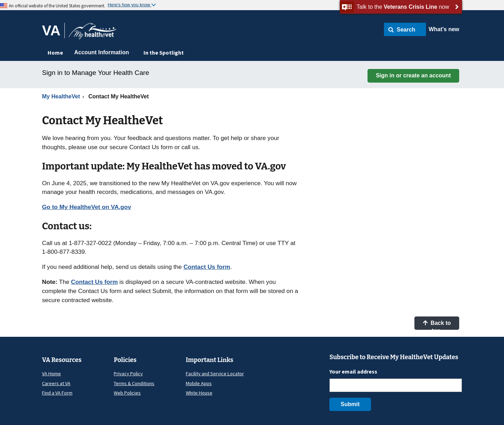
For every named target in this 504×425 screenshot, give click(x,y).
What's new (444, 29)
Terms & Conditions (134, 383)
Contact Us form (207, 267)
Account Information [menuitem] (101, 52)
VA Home (51, 374)
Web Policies (127, 393)
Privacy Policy (128, 374)
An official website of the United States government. (57, 6)
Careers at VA (56, 383)
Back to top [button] (437, 325)
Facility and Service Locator (215, 374)
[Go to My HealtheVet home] (93, 33)
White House (199, 393)
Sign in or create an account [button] (413, 75)
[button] (405, 29)
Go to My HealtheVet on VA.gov (87, 207)
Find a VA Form (57, 393)
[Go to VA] (53, 30)
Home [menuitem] (55, 53)
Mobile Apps (199, 383)
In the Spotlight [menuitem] (164, 53)
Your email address (353, 371)
